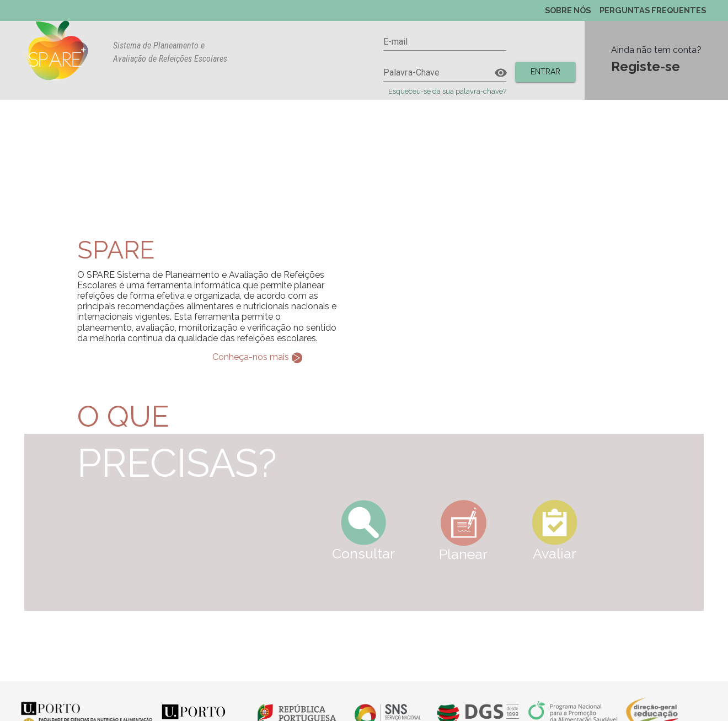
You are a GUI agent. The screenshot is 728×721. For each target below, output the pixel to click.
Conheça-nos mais (257, 358)
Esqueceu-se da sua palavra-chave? (447, 91)
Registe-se (646, 66)
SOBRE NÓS (568, 10)
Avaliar (555, 531)
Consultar (363, 531)
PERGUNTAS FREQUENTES (653, 10)
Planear (463, 531)
